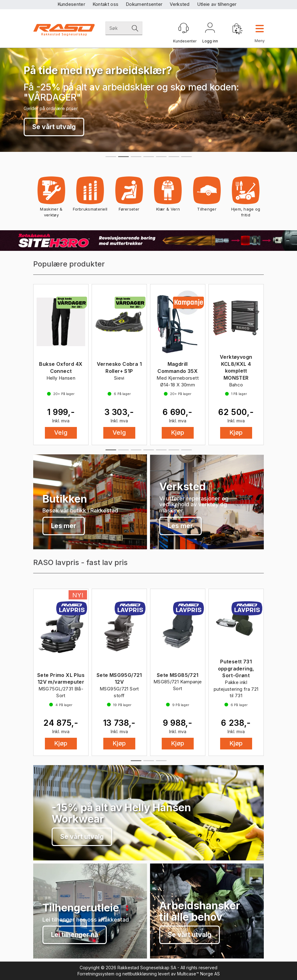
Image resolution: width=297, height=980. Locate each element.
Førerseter (129, 196)
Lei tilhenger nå (75, 935)
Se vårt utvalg (54, 127)
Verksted (180, 4)
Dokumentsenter (144, 4)
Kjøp (178, 433)
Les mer (64, 526)
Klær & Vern (168, 196)
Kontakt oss (105, 4)
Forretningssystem (96, 974)
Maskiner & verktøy (51, 199)
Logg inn (210, 29)
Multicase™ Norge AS (198, 974)
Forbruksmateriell (90, 196)
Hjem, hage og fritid (246, 199)
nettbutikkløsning (140, 974)
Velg (61, 433)
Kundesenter (71, 4)
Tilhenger (207, 196)
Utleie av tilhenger (217, 4)
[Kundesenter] (184, 28)
